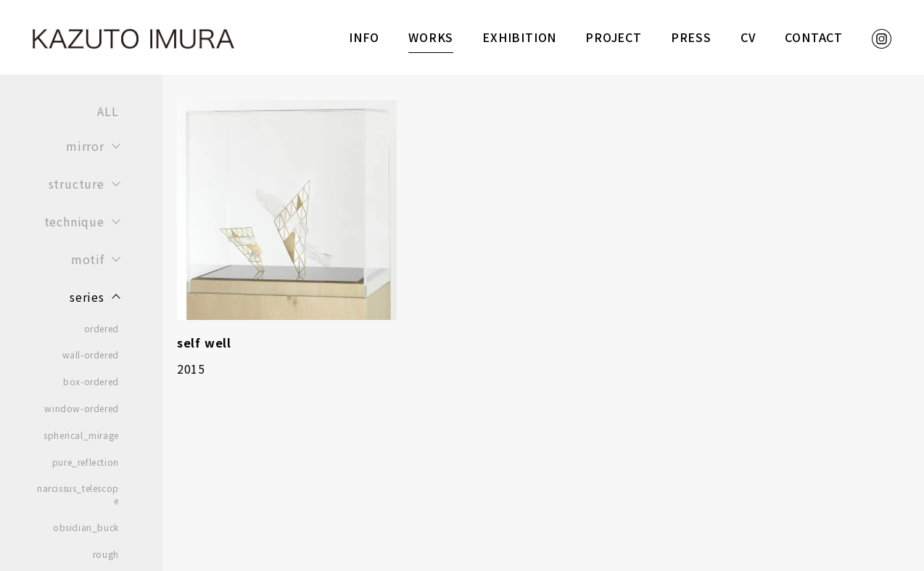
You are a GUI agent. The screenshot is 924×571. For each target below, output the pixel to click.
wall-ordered (91, 355)
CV (748, 37)
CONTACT (814, 37)
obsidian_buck (86, 527)
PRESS (691, 37)
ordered (102, 329)
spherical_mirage (81, 435)
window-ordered (81, 408)
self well (204, 342)
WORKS (431, 37)
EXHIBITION (519, 37)
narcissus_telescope (78, 494)
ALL (108, 111)
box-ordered (91, 382)
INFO (364, 37)
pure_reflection (86, 462)
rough (106, 554)
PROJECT (614, 37)
